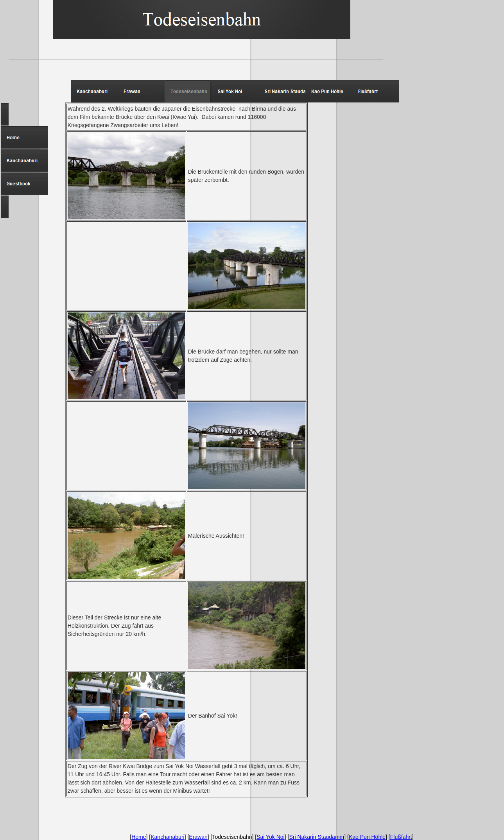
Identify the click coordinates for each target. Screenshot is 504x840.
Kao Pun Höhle (367, 837)
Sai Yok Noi (271, 837)
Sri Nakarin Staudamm (317, 837)
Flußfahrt (401, 837)
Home (139, 837)
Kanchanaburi (167, 837)
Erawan (198, 837)
